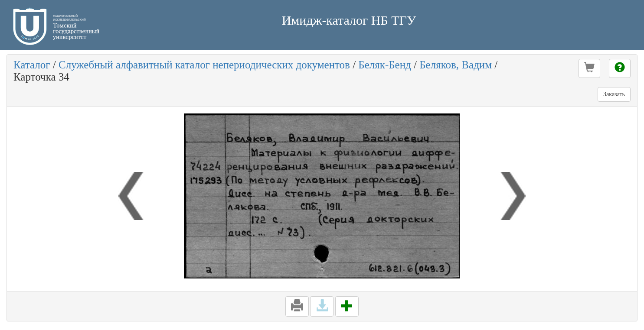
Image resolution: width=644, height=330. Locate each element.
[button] (589, 68)
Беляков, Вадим (456, 65)
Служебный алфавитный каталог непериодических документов (204, 65)
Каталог (32, 65)
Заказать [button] (614, 94)
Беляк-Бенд (384, 65)
